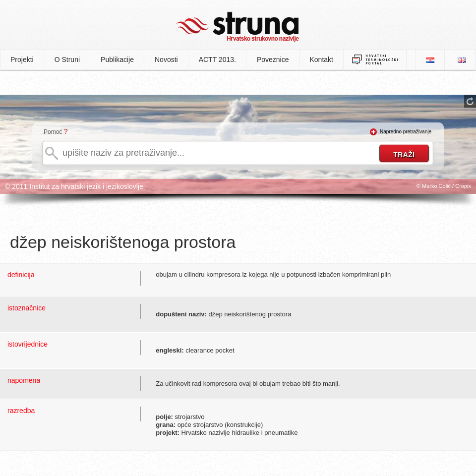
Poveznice (273, 59)
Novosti (166, 59)
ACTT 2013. (217, 59)
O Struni (67, 59)
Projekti (22, 59)
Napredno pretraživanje (406, 132)
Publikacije (117, 59)
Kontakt (322, 59)
